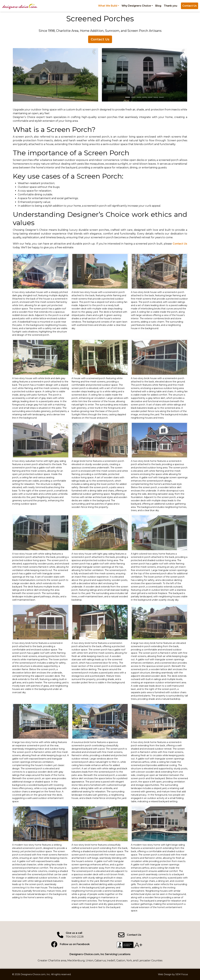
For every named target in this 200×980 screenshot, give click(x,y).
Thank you (170, 6)
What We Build (108, 6)
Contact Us (190, 6)
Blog (158, 6)
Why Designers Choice (136, 6)
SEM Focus (182, 974)
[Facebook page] (70, 944)
